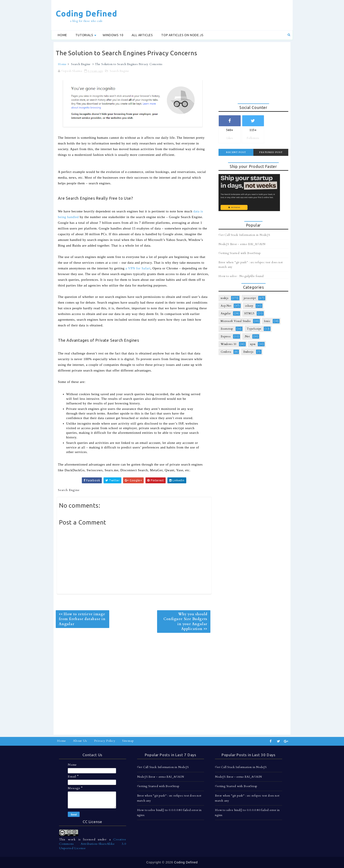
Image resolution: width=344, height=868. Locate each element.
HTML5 (249, 313)
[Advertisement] (210, 15)
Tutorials (84, 35)
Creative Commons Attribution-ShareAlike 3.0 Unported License (93, 844)
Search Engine (81, 64)
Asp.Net (226, 306)
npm (253, 344)
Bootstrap (227, 329)
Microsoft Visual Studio (236, 321)
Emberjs (248, 352)
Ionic (267, 321)
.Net (247, 336)
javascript (250, 298)
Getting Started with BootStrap (240, 253)
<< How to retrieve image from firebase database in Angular (82, 619)
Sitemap (128, 741)
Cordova (226, 352)
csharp (249, 306)
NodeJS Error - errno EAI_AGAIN (242, 244)
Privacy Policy (105, 741)
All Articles (142, 35)
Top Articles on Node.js (182, 35)
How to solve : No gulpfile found (241, 276)
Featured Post (271, 152)
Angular (226, 313)
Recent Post (236, 152)
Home (62, 35)
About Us (80, 741)
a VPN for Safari (138, 268)
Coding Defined (86, 13)
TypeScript (254, 329)
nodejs (225, 298)
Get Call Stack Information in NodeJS (244, 235)
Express (226, 336)
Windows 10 (113, 35)
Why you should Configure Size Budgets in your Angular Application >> (185, 622)
